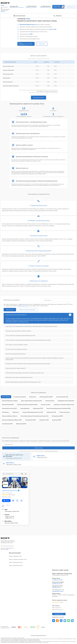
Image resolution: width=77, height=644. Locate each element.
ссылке (7, 549)
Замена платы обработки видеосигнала (11, 86)
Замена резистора (6, 78)
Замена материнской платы (8, 66)
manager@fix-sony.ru (58, 591)
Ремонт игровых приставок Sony (18, 559)
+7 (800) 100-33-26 (46, 6)
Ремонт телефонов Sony (15, 556)
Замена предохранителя (8, 82)
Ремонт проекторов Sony (16, 562)
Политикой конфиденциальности (51, 451)
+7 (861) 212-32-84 (32, 6)
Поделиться (54, 621)
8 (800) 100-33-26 (57, 583)
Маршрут (6, 501)
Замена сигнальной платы (8, 74)
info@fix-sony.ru (57, 587)
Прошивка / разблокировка (8, 70)
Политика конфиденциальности (38, 635)
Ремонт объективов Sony (16, 565)
